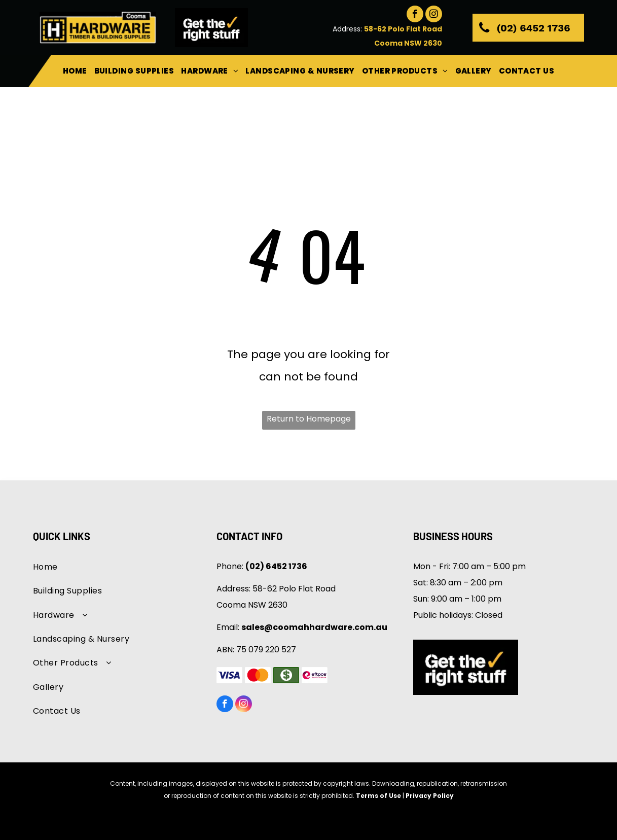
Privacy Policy (430, 796)
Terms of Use (378, 796)
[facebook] (415, 15)
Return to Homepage (309, 419)
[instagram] (434, 15)
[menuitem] (75, 71)
